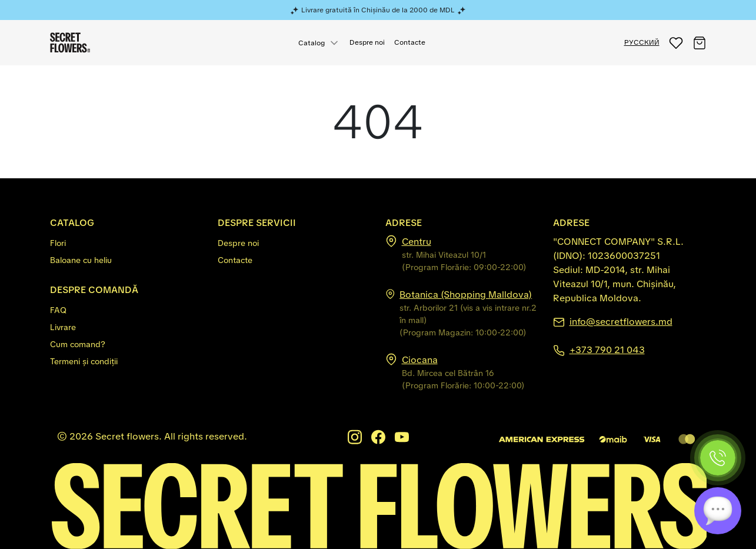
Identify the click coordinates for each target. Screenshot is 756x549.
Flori (58, 243)
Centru (417, 242)
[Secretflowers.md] (378, 505)
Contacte (410, 42)
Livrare (63, 327)
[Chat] (718, 511)
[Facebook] (378, 437)
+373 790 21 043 (607, 350)
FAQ (58, 310)
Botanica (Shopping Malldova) (466, 295)
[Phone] (718, 458)
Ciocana (420, 360)
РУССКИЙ (642, 42)
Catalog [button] (312, 43)
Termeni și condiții (84, 361)
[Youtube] (402, 437)
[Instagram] (355, 437)
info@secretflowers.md (621, 322)
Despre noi (367, 42)
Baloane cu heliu (81, 260)
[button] (676, 43)
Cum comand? (78, 344)
